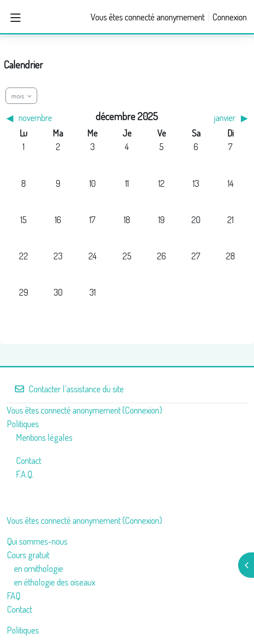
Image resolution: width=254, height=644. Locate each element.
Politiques (23, 424)
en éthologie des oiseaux (55, 582)
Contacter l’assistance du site (69, 389)
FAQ (14, 595)
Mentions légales (44, 437)
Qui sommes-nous (37, 541)
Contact (29, 460)
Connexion (230, 17)
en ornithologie (39, 568)
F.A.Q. (25, 474)
